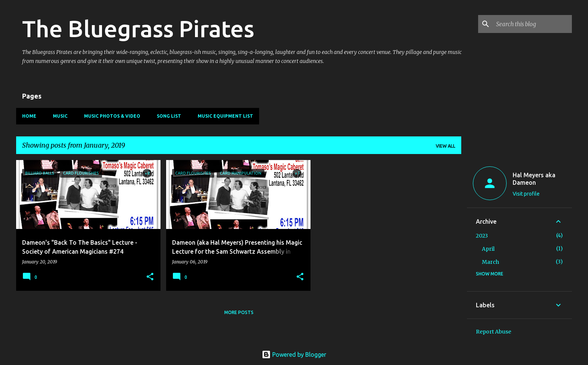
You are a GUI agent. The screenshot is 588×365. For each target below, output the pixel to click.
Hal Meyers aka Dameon (534, 179)
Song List (169, 116)
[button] (150, 277)
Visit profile (526, 194)
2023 (482, 236)
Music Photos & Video (112, 116)
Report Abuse (493, 332)
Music (60, 116)
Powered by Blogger (294, 355)
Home (29, 116)
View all (445, 146)
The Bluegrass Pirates (138, 28)
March (490, 262)
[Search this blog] (532, 24)
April (488, 249)
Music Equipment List (225, 116)
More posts (239, 312)
